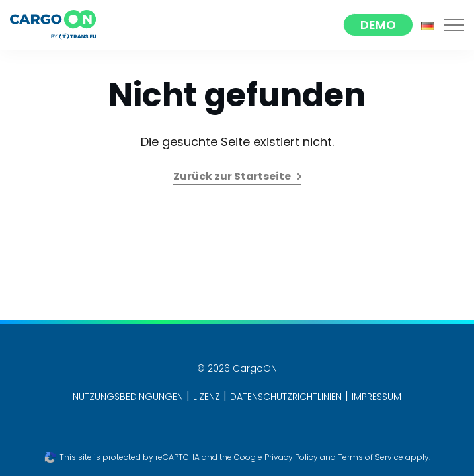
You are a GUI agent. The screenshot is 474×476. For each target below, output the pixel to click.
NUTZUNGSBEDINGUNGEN (128, 397)
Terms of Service (371, 457)
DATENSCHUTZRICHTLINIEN (286, 397)
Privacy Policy (291, 457)
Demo (378, 25)
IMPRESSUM (376, 397)
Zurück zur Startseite (232, 176)
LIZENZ (207, 397)
